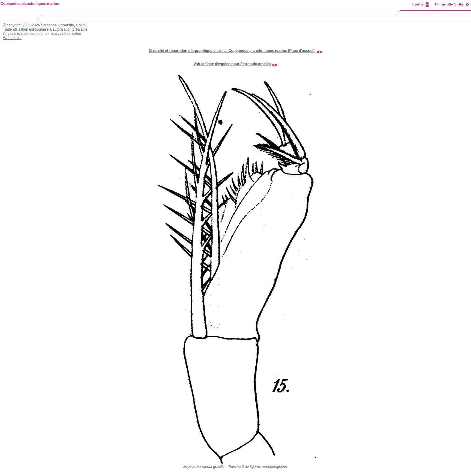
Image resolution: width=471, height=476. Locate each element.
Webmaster (12, 38)
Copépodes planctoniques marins (30, 4)
